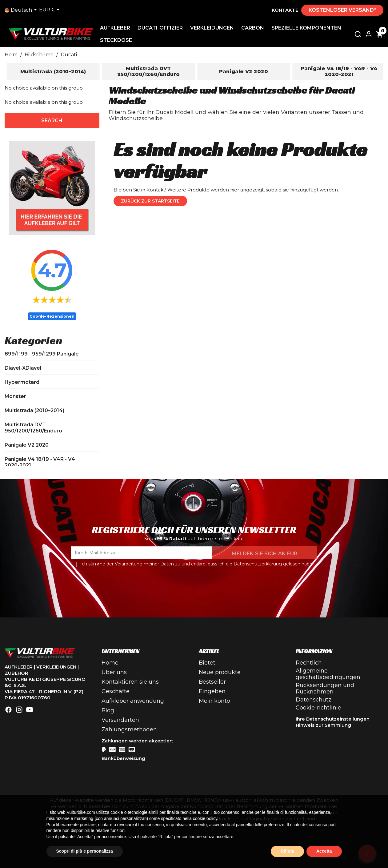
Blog (108, 710)
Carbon (253, 28)
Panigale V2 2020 (27, 445)
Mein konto (214, 701)
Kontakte (285, 10)
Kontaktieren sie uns (130, 682)
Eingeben (212, 691)
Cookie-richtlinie (318, 708)
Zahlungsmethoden (129, 729)
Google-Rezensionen (52, 316)
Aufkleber (115, 28)
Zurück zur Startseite (150, 201)
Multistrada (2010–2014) (34, 410)
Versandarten (120, 720)
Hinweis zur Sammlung (323, 725)
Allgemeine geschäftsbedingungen (328, 674)
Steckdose (116, 40)
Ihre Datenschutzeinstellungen (333, 719)
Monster (15, 396)
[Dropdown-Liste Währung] (50, 10)
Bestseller (212, 682)
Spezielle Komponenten (306, 28)
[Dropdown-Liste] (22, 10)
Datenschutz (314, 700)
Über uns (114, 672)
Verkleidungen (212, 28)
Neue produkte (220, 672)
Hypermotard (22, 382)
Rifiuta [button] (287, 851)
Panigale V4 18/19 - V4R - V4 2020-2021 (40, 462)
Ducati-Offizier (160, 28)
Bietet (207, 663)
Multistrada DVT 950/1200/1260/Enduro (33, 428)
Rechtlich (309, 663)
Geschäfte (116, 691)
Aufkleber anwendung (133, 701)
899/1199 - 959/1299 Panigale (42, 354)
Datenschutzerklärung (258, 564)
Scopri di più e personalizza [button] (85, 851)
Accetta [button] (324, 851)
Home (110, 663)
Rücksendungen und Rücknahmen (325, 688)
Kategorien (34, 340)
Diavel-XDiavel (23, 368)
